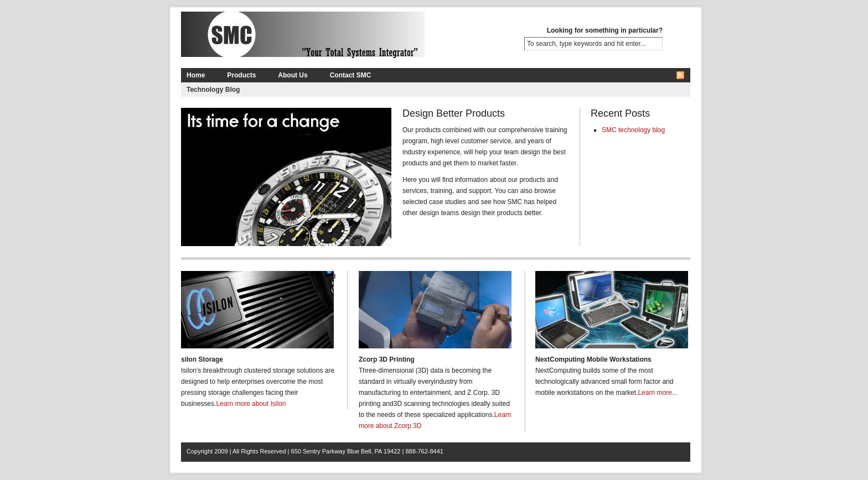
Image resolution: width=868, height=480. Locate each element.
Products (241, 75)
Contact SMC (351, 75)
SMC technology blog (633, 130)
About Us (293, 75)
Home (196, 75)
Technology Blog (213, 90)
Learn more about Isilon (251, 404)
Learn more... (657, 393)
